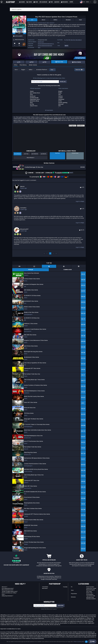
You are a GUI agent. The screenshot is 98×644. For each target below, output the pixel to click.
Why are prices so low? (8, 590)
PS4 (67, 40)
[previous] (14, 33)
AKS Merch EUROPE (91, 599)
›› (56, 253)
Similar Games (33, 65)
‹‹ (44, 253)
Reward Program (91, 590)
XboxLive (68, 20)
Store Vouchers (90, 587)
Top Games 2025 (91, 596)
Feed (80, 20)
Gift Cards (89, 591)
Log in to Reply (80, 201)
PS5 (69, 40)
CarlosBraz (23, 208)
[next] (25, 33)
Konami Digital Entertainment (45, 46)
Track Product (30, 158)
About (43, 20)
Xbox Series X (79, 40)
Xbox (39, 48)
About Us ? (4, 587)
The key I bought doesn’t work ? (10, 591)
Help (92, 641)
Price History (23, 65)
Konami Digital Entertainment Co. (46, 44)
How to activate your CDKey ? (9, 593)
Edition (55, 20)
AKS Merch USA (90, 597)
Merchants (45, 588)
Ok (86, 642)
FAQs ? (3, 594)
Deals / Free (89, 593)
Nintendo (73, 597)
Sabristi (22, 186)
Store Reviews (90, 594)
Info (32, 20)
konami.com (41, 42)
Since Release (17, 154)
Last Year (26, 154)
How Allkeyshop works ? (8, 588)
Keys (52, 70)
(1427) (63, 173)
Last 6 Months (35, 154)
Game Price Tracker (91, 588)
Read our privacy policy (79, 642)
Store (16, 70)
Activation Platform (42, 70)
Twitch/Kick (45, 587)
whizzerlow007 (24, 229)
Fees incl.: (79, 70)
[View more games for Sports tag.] (67, 46)
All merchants (49, 110)
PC (65, 40)
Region (23, 70)
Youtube (65, 587)
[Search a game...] (49, 9)
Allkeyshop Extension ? (7, 596)
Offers (16, 65)
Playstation (74, 594)
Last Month (43, 154)
